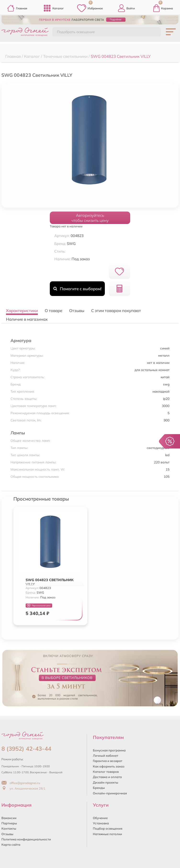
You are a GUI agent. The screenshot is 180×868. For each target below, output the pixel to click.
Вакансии (9, 818)
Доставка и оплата (107, 777)
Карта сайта (11, 844)
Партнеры (9, 823)
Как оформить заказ (109, 766)
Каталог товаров (106, 772)
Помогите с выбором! (77, 289)
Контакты (9, 828)
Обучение (100, 818)
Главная (17, 8)
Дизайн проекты (106, 782)
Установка (101, 823)
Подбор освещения (108, 828)
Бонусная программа (109, 750)
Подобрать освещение (76, 32)
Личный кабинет (106, 756)
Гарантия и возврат (108, 761)
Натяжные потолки (107, 834)
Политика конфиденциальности (26, 839)
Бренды (99, 788)
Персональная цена (39, 605)
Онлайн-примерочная (110, 793)
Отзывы (7, 834)
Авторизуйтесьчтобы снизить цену (90, 218)
